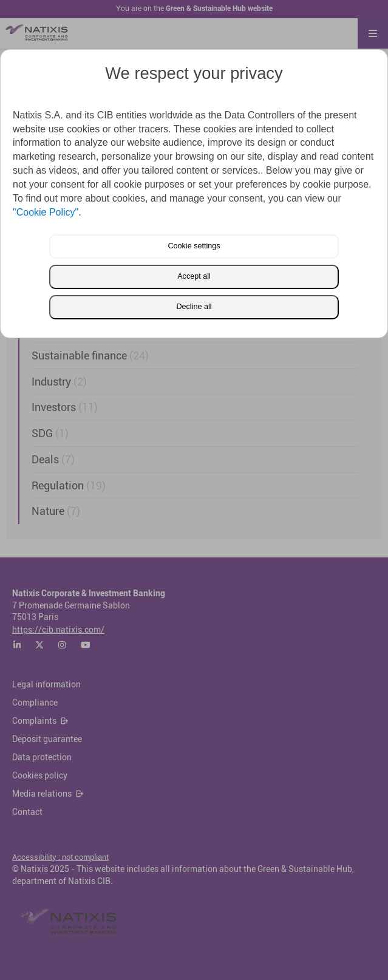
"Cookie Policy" (46, 212)
